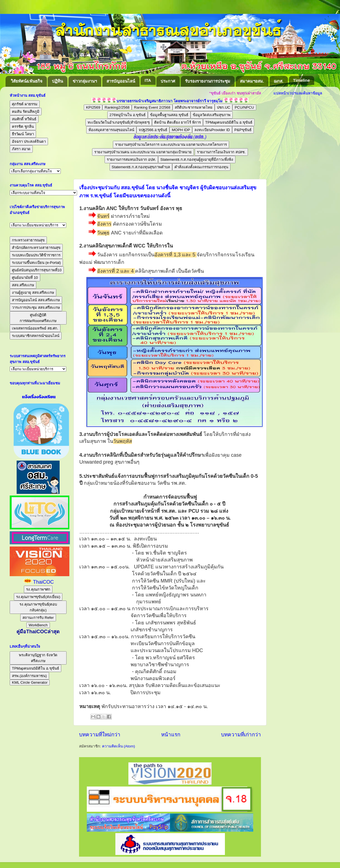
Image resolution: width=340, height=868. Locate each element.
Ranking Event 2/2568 (152, 107)
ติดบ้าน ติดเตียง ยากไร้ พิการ (177, 122)
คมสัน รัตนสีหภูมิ (26, 112)
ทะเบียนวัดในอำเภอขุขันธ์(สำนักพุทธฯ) (119, 122)
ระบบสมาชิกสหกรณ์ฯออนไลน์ (36, 336)
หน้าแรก (171, 735)
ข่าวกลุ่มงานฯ (85, 81)
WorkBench (38, 625)
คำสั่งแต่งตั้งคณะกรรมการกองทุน (201, 167)
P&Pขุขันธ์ (243, 130)
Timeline (302, 80)
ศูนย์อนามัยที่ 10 (25, 278)
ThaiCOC (43, 582)
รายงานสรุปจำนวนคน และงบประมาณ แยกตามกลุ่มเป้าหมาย (143, 152)
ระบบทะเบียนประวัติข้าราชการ (36, 255)
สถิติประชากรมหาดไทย (194, 107)
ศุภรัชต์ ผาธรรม (25, 104)
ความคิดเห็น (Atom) (119, 746)
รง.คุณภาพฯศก (38, 589)
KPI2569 (93, 107)
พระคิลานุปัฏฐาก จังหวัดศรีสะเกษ (38, 658)
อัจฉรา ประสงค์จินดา (29, 141)
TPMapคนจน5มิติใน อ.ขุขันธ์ (229, 122)
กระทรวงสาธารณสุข (28, 240)
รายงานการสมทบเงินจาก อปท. (131, 159)
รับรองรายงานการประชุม (208, 81)
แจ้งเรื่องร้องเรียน (38, 397)
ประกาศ (168, 81)
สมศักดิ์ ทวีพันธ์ (24, 119)
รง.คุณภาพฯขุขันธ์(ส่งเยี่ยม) (38, 597)
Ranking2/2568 (117, 107)
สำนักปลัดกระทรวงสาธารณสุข (36, 248)
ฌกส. (279, 81)
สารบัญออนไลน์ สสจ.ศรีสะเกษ (36, 300)
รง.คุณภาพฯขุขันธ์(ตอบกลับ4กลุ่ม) (38, 607)
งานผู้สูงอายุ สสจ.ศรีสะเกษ (33, 293)
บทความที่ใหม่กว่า (100, 735)
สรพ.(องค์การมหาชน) (29, 676)
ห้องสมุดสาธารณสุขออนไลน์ (111, 130)
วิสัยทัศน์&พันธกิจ (27, 81)
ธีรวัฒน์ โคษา (23, 134)
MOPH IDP (181, 130)
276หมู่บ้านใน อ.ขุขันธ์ (128, 115)
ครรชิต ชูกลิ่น (23, 127)
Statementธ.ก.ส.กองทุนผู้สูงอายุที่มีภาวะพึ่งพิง (197, 159)
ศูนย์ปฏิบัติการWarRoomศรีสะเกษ (38, 318)
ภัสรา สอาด (21, 149)
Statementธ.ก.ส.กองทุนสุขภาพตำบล (141, 167)
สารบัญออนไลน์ (121, 81)
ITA (148, 80)
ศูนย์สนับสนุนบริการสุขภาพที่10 (37, 270)
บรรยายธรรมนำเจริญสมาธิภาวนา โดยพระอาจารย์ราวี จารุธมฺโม (170, 101)
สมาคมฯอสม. (252, 81)
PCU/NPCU (244, 107)
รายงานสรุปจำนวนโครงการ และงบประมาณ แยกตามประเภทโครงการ (171, 145)
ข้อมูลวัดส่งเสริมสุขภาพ (212, 115)
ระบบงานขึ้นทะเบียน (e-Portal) (36, 263)
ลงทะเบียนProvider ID (212, 130)
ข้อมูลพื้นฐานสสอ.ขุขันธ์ (169, 115)
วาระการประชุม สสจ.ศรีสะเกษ (36, 307)
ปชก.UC (224, 107)
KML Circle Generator (30, 682)
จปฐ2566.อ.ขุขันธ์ (153, 130)
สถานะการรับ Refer (38, 618)
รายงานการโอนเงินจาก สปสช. (221, 152)
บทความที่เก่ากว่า (241, 735)
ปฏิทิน (57, 81)
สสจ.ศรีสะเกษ (23, 285)
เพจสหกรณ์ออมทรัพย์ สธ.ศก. (35, 328)
